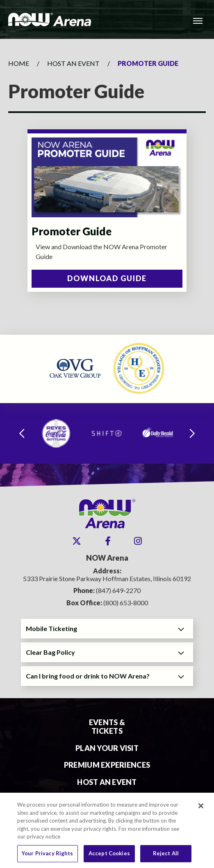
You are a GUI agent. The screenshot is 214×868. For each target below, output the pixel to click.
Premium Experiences (107, 765)
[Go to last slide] (22, 434)
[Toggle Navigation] (198, 20)
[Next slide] (192, 434)
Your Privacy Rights (47, 857)
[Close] (201, 809)
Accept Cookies (109, 857)
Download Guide (107, 278)
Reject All (166, 857)
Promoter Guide (72, 231)
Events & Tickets (107, 727)
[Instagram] (138, 541)
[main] (107, 187)
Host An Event (73, 63)
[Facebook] (108, 541)
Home (19, 63)
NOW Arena (50, 19)
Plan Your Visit (107, 748)
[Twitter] (77, 541)
